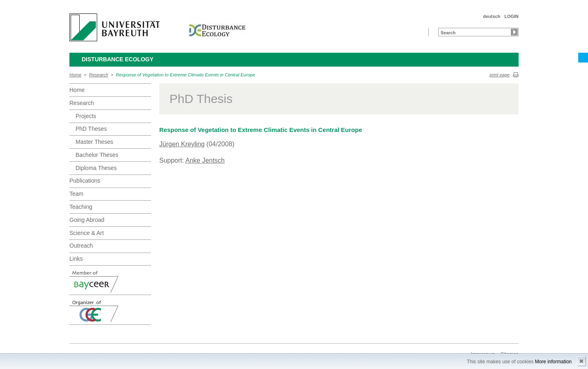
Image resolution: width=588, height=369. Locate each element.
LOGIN (511, 16)
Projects (86, 116)
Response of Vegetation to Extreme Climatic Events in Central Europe (186, 75)
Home (75, 75)
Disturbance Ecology (118, 59)
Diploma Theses (96, 168)
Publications (85, 181)
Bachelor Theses (97, 155)
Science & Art (87, 233)
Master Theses (94, 142)
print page (500, 75)
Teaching (81, 207)
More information (553, 362)
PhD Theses (91, 129)
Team (76, 194)
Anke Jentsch (205, 160)
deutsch (492, 16)
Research (99, 75)
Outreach (81, 246)
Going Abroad (87, 220)
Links (76, 259)
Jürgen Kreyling (182, 144)
